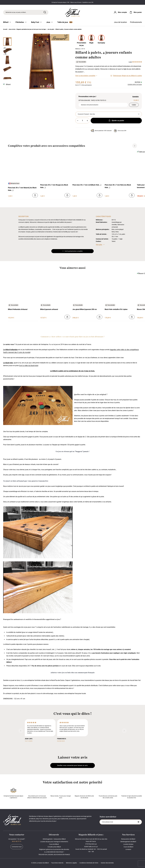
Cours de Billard (54, 844)
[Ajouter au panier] (35, 195)
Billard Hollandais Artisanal (18, 309)
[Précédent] (7, 35)
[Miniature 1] (7, 51)
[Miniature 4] (7, 78)
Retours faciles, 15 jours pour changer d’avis (61, 793)
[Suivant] (7, 88)
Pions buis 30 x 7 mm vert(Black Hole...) (87, 185)
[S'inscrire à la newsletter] (138, 822)
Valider (134, 105)
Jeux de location (120, 22)
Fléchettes (21, 22)
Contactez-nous (17, 847)
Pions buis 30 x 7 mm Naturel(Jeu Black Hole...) (22, 189)
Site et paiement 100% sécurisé (101, 131)
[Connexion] (120, 12)
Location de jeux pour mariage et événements (54, 842)
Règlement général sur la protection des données (54, 849)
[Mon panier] (136, 12)
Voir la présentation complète (72, 251)
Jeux (49, 22)
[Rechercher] (45, 12)
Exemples (136, 97)
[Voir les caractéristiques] (100, 245)
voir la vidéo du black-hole (29, 366)
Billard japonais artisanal (49, 309)
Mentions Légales (71, 863)
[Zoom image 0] (42, 61)
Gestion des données (107, 863)
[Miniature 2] (7, 60)
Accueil (5, 29)
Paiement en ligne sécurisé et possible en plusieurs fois (132, 793)
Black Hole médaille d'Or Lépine (116, 309)
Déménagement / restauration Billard (54, 839)
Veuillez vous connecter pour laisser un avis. (72, 765)
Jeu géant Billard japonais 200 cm (85, 309)
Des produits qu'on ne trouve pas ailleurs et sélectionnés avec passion (37, 793)
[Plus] (87, 121)
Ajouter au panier (116, 121)
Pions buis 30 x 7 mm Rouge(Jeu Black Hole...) (54, 186)
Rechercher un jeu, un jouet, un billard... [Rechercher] (16, 12)
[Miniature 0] (7, 42)
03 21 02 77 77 (17, 841)
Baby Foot (36, 22)
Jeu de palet (51, 29)
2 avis (130, 62)
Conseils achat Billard (54, 847)
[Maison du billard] (73, 12)
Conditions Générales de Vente (89, 863)
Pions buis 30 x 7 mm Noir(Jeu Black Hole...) (118, 186)
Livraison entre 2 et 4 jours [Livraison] (135, 84)
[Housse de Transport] (109, 114)
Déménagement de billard (128, 842)
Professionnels (136, 22)
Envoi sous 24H (120, 131)
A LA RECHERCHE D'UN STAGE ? (54, 852)
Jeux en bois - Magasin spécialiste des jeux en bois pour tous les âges (27, 29)
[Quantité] (83, 121)
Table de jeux (65, 22)
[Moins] (78, 121)
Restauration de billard (128, 839)
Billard (7, 22)
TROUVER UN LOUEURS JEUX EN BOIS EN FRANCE (54, 855)
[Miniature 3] (7, 69)
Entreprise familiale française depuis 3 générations (13, 793)
